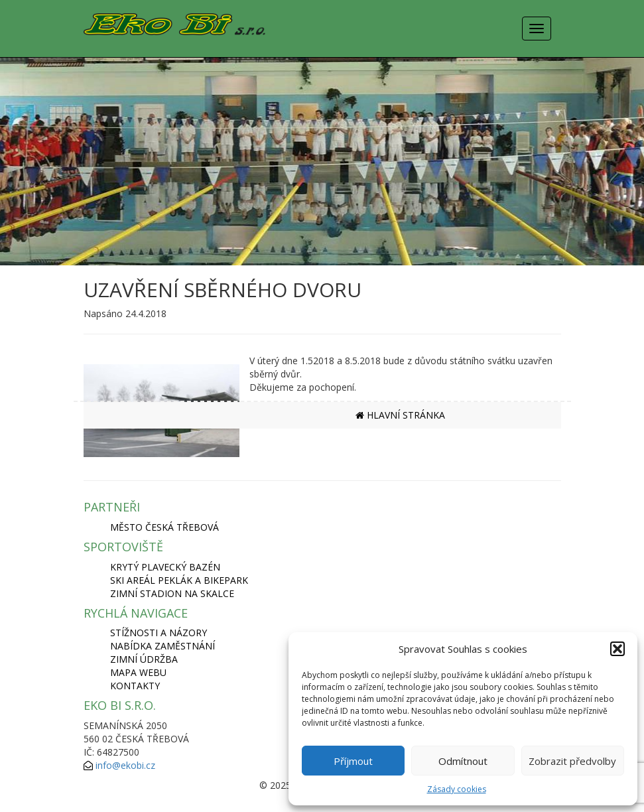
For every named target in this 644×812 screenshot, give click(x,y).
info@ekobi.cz (125, 765)
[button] (617, 649)
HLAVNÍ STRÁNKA (400, 415)
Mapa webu (138, 672)
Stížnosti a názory (159, 633)
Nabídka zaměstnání (162, 646)
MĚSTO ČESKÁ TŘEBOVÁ (164, 527)
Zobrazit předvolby (572, 761)
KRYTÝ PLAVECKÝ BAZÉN (165, 567)
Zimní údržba (144, 659)
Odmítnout (463, 761)
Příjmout (353, 761)
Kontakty (135, 686)
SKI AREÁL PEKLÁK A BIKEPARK (179, 580)
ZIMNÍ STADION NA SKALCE (172, 593)
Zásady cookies (457, 789)
